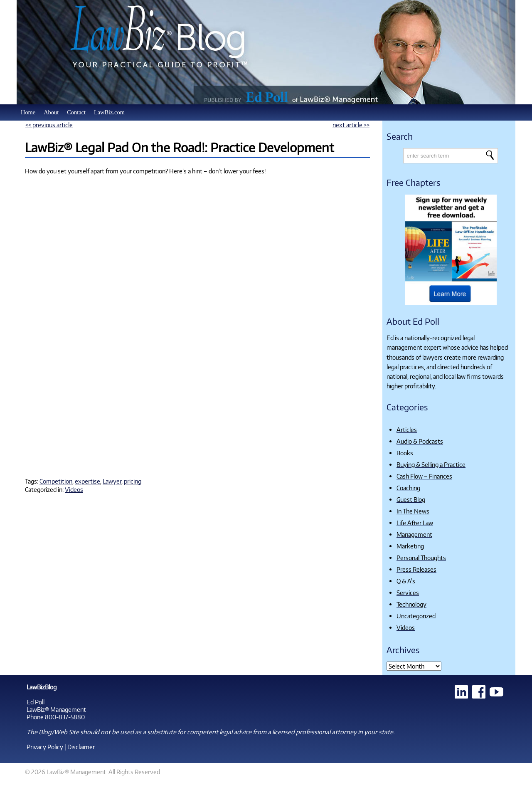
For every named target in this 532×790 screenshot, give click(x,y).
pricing (133, 481)
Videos (74, 489)
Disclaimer (81, 747)
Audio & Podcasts (420, 441)
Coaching (408, 488)
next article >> (351, 125)
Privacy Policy (45, 747)
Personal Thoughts (421, 558)
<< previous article (49, 125)
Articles (407, 430)
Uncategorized (416, 616)
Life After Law (415, 523)
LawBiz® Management (56, 709)
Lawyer (112, 481)
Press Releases (416, 569)
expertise (87, 481)
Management (414, 534)
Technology (411, 604)
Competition (56, 481)
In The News (413, 511)
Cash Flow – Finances (424, 476)
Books (405, 453)
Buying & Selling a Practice (431, 464)
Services (408, 592)
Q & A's (406, 581)
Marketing (410, 546)
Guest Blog (411, 499)
